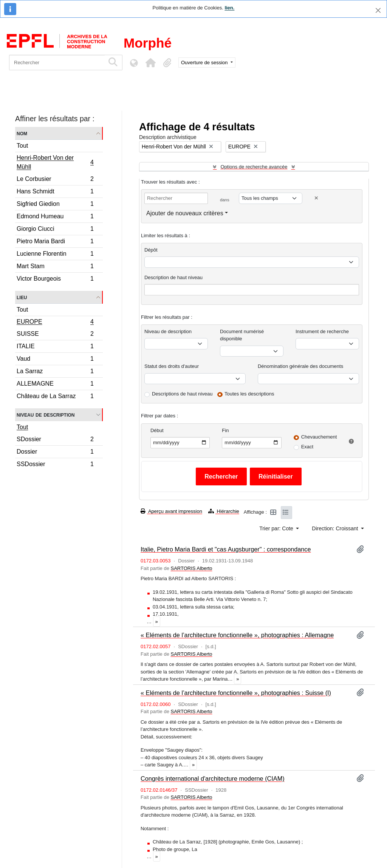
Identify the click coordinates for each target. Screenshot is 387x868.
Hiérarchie (224, 511)
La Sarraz (55, 372)
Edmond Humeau (55, 217)
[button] (150, 63)
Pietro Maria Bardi (55, 242)
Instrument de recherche (322, 331)
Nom (22, 133)
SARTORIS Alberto (191, 568)
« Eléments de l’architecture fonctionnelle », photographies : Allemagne (237, 635)
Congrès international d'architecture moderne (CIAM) (213, 778)
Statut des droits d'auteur (172, 366)
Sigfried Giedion (55, 205)
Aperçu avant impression (171, 511)
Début (157, 430)
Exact (307, 447)
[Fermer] (378, 10)
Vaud (55, 360)
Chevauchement (319, 437)
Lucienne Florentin (55, 255)
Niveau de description (46, 415)
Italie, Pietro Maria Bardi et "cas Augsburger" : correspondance (226, 549)
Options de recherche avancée (254, 167)
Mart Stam (55, 267)
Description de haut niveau (173, 277)
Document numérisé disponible (242, 335)
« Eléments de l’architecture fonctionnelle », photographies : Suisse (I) (236, 693)
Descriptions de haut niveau (182, 394)
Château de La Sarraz (55, 397)
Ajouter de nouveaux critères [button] (185, 213)
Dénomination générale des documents (300, 366)
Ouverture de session (205, 63)
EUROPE (55, 323)
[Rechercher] (57, 63)
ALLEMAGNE (55, 385)
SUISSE (55, 335)
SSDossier (55, 465)
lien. (229, 8)
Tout (22, 146)
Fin (225, 430)
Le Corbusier (55, 180)
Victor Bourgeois (55, 280)
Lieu (22, 297)
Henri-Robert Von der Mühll (55, 162)
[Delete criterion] (316, 198)
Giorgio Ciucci (55, 230)
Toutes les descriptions (249, 394)
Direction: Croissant (336, 528)
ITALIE (55, 347)
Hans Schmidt (55, 192)
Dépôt (151, 250)
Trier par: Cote (277, 528)
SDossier (55, 440)
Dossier (55, 453)
